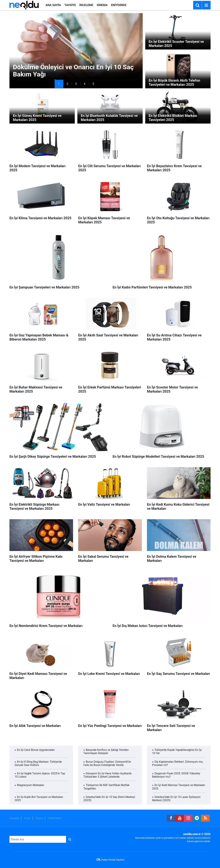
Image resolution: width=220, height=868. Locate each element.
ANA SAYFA (53, 5)
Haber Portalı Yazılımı (113, 860)
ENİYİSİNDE (119, 5)
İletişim (39, 818)
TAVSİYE (70, 5)
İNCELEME (86, 5)
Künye (27, 818)
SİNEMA (102, 5)
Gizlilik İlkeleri (55, 818)
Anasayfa (14, 818)
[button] (59, 84)
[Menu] (206, 5)
